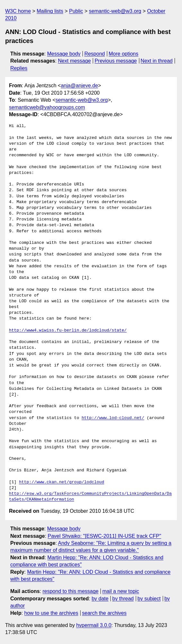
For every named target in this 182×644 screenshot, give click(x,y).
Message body (64, 54)
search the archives (104, 613)
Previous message (116, 61)
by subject (149, 599)
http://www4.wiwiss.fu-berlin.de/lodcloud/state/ (68, 331)
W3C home (18, 11)
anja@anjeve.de (79, 86)
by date (100, 599)
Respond (95, 54)
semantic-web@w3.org (115, 11)
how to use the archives (51, 613)
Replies (19, 68)
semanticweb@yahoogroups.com (47, 107)
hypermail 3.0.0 (94, 625)
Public (76, 11)
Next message (74, 61)
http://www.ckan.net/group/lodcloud (61, 482)
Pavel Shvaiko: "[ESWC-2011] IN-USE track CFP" (105, 536)
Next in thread (157, 61)
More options (124, 54)
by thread (123, 599)
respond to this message (70, 591)
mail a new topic (121, 591)
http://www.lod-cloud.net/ (113, 418)
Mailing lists (50, 11)
